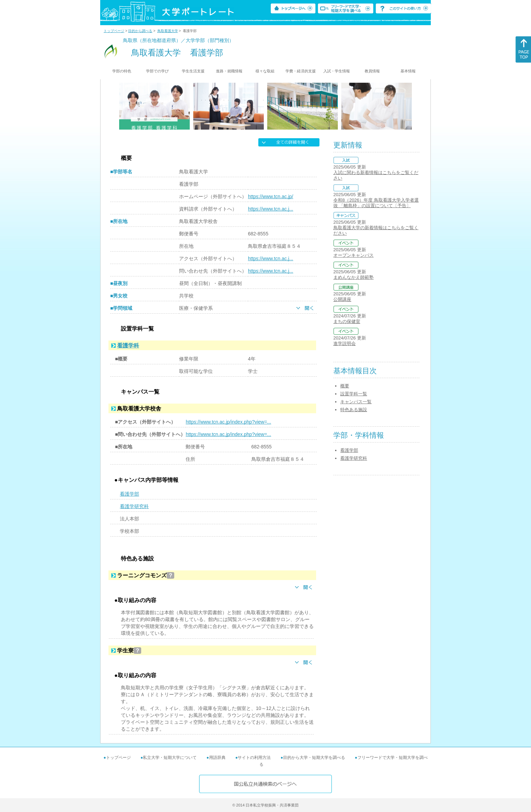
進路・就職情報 (229, 71)
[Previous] (121, 106)
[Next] (410, 106)
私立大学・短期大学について (170, 758)
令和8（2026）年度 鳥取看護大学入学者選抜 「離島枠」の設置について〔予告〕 (376, 203)
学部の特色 (122, 71)
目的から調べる (140, 31)
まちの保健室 (347, 321)
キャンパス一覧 (356, 402)
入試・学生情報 (337, 71)
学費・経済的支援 (301, 71)
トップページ (114, 31)
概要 (345, 386)
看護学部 (129, 494)
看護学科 (128, 346)
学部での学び (157, 71)
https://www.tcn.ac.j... (271, 209)
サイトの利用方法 (254, 758)
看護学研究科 (134, 506)
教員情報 (372, 71)
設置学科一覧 (354, 394)
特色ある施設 (354, 410)
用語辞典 (217, 758)
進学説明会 (345, 343)
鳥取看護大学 (168, 31)
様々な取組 (265, 71)
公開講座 (342, 299)
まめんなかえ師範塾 (353, 277)
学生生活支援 (193, 71)
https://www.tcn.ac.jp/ (271, 196)
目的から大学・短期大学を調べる (314, 758)
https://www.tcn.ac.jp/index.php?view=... (228, 422)
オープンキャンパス (353, 255)
